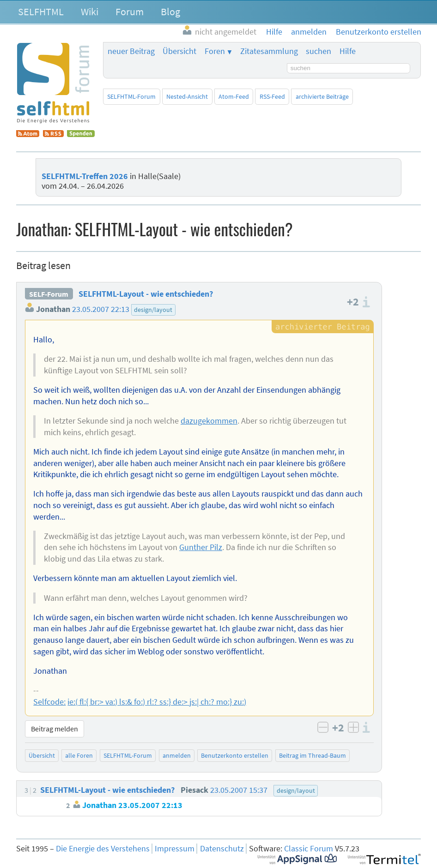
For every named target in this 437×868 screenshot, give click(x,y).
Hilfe (348, 51)
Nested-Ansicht (187, 96)
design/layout (153, 310)
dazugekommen (209, 421)
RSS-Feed (272, 96)
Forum (130, 12)
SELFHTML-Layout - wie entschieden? (146, 294)
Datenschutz (222, 849)
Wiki (90, 12)
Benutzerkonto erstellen (235, 755)
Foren (215, 51)
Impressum (175, 849)
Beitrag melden (55, 729)
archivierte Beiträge (322, 96)
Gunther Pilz (201, 547)
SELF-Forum (49, 294)
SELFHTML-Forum (131, 96)
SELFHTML (41, 12)
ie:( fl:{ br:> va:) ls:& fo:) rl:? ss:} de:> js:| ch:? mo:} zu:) (157, 702)
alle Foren (79, 755)
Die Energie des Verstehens (103, 849)
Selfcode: (49, 702)
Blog (170, 12)
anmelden (177, 755)
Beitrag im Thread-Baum (313, 755)
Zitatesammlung (269, 51)
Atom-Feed (234, 96)
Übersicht (179, 51)
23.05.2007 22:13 (101, 309)
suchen (319, 51)
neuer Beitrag (131, 51)
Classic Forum (309, 849)
